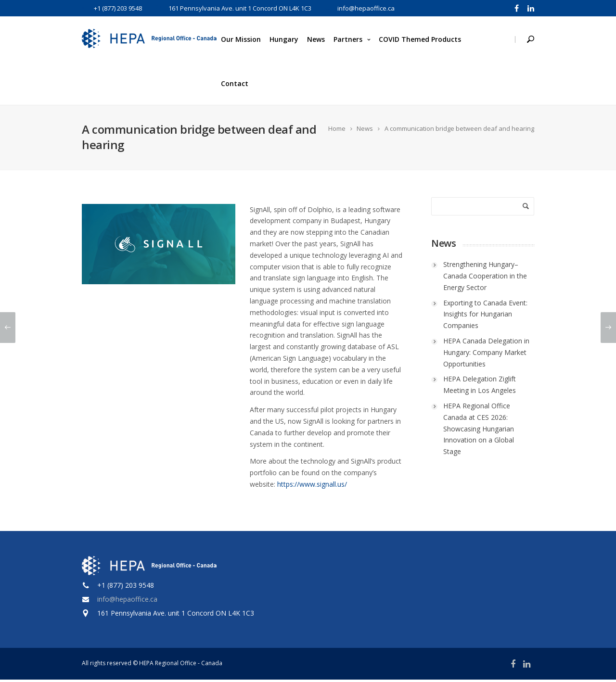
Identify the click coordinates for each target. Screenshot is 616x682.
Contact (235, 83)
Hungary (284, 39)
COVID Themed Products (420, 39)
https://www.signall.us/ (312, 486)
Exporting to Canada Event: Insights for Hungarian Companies (485, 317)
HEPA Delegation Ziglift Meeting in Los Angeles (480, 387)
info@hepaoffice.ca (127, 601)
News (316, 39)
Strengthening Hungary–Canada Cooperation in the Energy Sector (485, 279)
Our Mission (241, 39)
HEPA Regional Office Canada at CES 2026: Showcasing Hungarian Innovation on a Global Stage (479, 431)
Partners (348, 39)
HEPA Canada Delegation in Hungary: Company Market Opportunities (486, 355)
